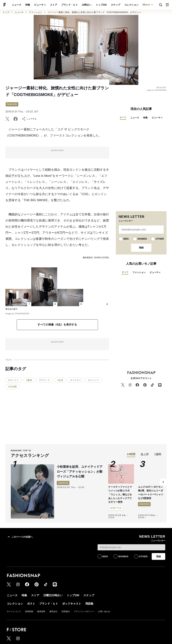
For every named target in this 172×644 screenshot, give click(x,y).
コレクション (110, 5)
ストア (32, 5)
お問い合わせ (104, 611)
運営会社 (53, 611)
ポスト (125, 5)
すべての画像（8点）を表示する (57, 325)
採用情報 (29, 611)
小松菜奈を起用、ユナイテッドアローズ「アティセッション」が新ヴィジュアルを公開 (80, 472)
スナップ (94, 5)
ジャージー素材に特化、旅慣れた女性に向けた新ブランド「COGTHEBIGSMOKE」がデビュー (94, 12)
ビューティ (19, 5)
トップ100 (80, 5)
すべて (123, 117)
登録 (141, 248)
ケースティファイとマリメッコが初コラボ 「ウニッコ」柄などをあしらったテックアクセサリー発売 (120, 494)
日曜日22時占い (53, 595)
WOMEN (142, 239)
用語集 (89, 604)
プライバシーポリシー (84, 611)
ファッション (36, 12)
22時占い (65, 5)
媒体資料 (41, 611)
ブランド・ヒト (48, 5)
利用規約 (66, 611)
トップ (6, 12)
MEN (126, 239)
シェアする (29, 119)
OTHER (160, 239)
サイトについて (14, 611)
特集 (145, 118)
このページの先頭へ (20, 537)
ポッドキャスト (141, 5)
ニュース (19, 12)
